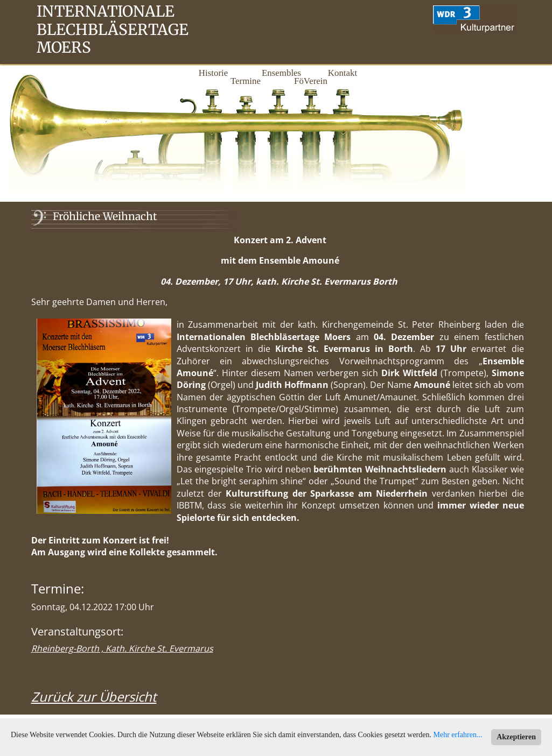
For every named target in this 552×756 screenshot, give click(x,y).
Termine (246, 81)
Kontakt (343, 73)
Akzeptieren (516, 737)
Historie (213, 73)
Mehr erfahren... (458, 735)
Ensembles (278, 73)
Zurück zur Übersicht (94, 697)
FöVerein (310, 81)
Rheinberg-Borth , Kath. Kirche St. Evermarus (122, 648)
